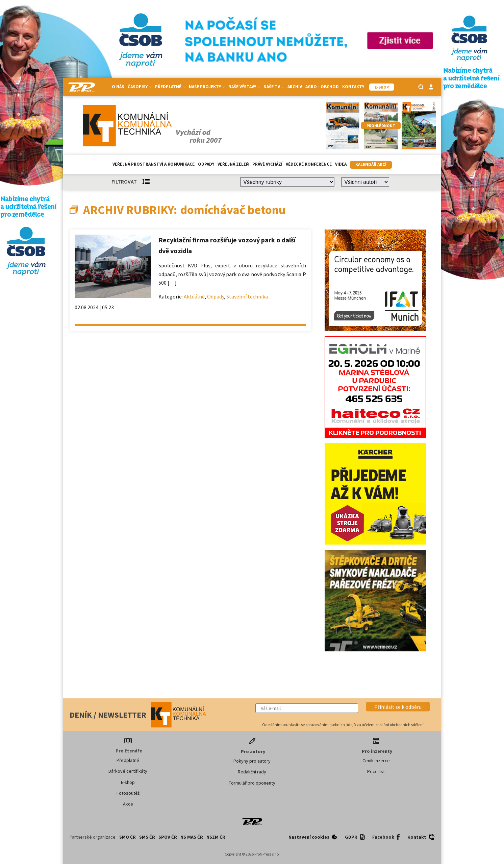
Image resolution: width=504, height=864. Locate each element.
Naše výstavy (244, 87)
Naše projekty (207, 87)
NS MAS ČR (192, 837)
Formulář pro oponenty (252, 783)
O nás (118, 87)
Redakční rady (252, 772)
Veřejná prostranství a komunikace (154, 164)
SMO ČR (128, 837)
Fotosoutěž (128, 793)
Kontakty (353, 87)
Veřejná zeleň (233, 164)
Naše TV (274, 87)
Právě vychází (267, 164)
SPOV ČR (168, 837)
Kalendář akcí (371, 164)
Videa (341, 164)
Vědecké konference (309, 164)
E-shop (128, 782)
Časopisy (140, 87)
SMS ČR (147, 837)
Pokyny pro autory (252, 761)
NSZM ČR (216, 837)
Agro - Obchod (322, 87)
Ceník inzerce (376, 761)
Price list (376, 771)
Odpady (206, 164)
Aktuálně (194, 296)
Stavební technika (247, 296)
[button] (398, 707)
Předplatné (170, 87)
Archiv (295, 87)
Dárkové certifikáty (128, 771)
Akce (128, 804)
